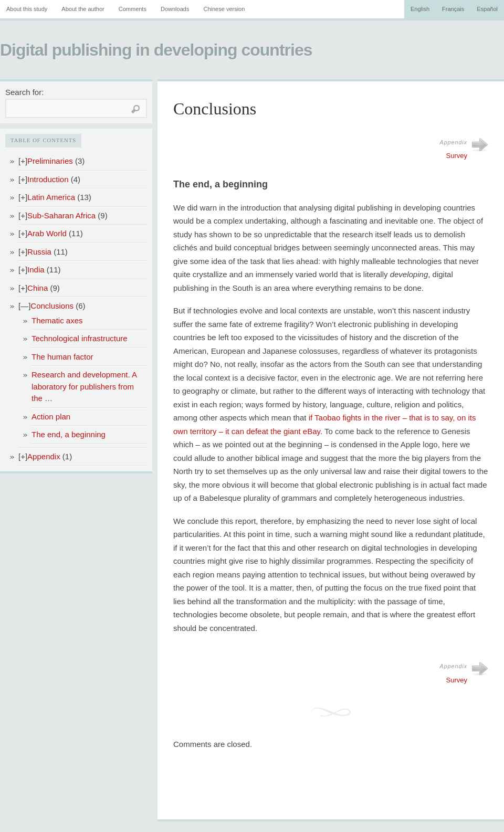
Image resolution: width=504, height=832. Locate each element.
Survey (457, 156)
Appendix (44, 456)
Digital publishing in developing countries (156, 50)
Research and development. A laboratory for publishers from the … (84, 386)
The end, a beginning (69, 434)
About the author (83, 9)
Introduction (48, 179)
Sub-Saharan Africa (61, 215)
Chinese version (224, 9)
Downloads (175, 9)
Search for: (24, 92)
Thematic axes (57, 320)
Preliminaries (50, 161)
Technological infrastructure (80, 338)
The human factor (62, 357)
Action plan (51, 417)
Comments (133, 9)
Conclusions (52, 306)
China (38, 288)
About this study (27, 9)
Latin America (51, 197)
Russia (39, 252)
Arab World (47, 233)
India (36, 270)
